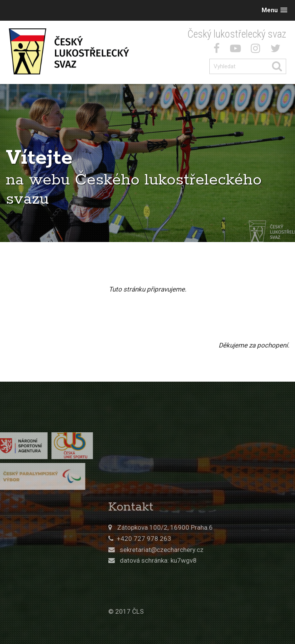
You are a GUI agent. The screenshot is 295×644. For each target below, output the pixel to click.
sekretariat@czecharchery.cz (212, 550)
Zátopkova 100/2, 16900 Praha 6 (216, 527)
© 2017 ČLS (177, 611)
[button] (274, 10)
